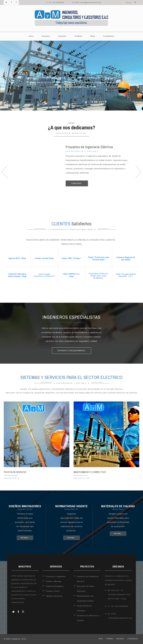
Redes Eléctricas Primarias (84, 608)
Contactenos (109, 36)
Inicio (31, 36)
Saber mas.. (77, 183)
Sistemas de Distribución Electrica (88, 579)
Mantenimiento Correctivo (90, 472)
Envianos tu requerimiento (71, 351)
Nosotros (46, 36)
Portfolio (79, 36)
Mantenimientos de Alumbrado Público (85, 598)
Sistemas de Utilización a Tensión (88, 618)
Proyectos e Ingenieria (56, 576)
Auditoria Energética (55, 586)
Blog (93, 36)
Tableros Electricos (54, 596)
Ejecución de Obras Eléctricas (86, 589)
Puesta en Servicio (15, 472)
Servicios (62, 36)
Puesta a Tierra (53, 591)
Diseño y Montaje (53, 581)
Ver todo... (25, 538)
